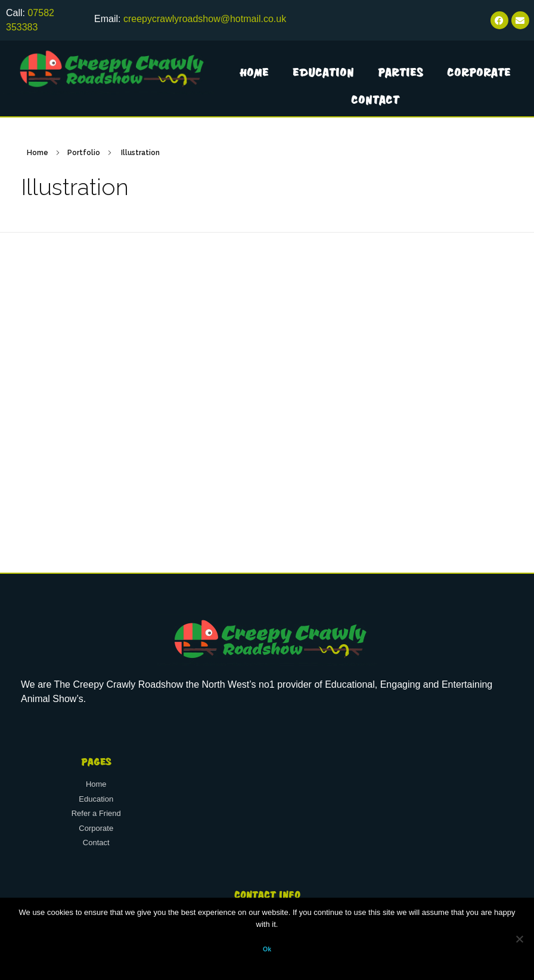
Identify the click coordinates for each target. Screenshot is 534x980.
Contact (375, 100)
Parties (401, 72)
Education (323, 72)
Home (254, 72)
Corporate (479, 72)
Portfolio (84, 153)
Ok (267, 949)
